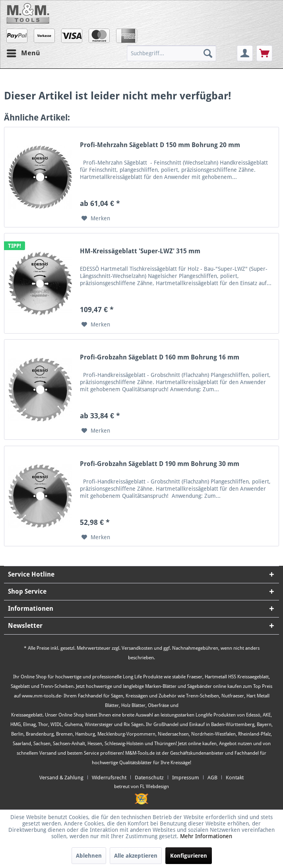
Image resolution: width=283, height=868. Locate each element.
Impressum (186, 778)
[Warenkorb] (264, 53)
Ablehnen (89, 856)
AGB (212, 778)
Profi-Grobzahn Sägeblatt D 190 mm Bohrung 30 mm (160, 464)
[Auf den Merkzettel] (96, 218)
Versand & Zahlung (61, 778)
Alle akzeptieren (136, 856)
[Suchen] (208, 53)
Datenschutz (149, 778)
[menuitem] (181, 53)
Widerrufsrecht (109, 778)
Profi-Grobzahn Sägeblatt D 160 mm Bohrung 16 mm (160, 357)
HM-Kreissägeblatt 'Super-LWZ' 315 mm (140, 251)
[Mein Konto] (245, 53)
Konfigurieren (189, 856)
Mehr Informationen (206, 836)
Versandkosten (137, 648)
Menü (23, 52)
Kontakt (235, 778)
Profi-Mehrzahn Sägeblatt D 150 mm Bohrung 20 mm (160, 145)
